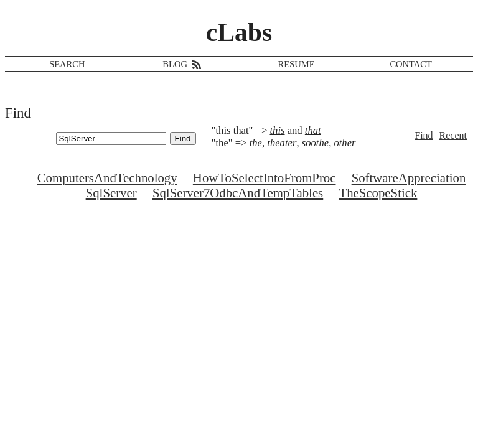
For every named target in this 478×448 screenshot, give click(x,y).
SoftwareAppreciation (409, 178)
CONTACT (411, 64)
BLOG (175, 64)
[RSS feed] (195, 64)
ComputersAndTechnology (107, 178)
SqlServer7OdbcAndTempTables (238, 193)
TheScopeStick (378, 193)
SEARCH (67, 64)
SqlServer (111, 193)
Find (424, 135)
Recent (453, 135)
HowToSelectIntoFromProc (265, 178)
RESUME (297, 64)
